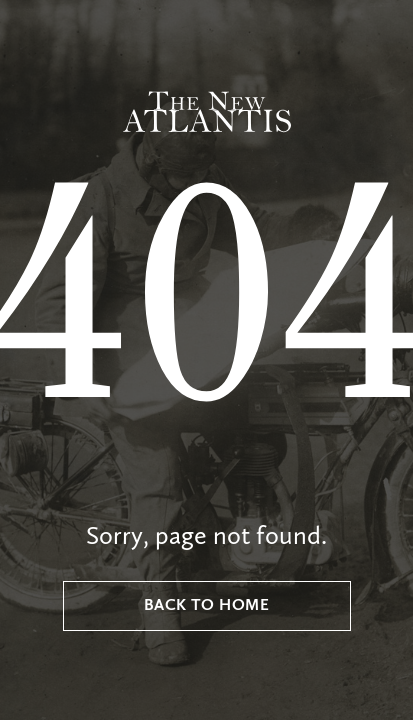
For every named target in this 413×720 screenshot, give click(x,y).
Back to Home (207, 606)
